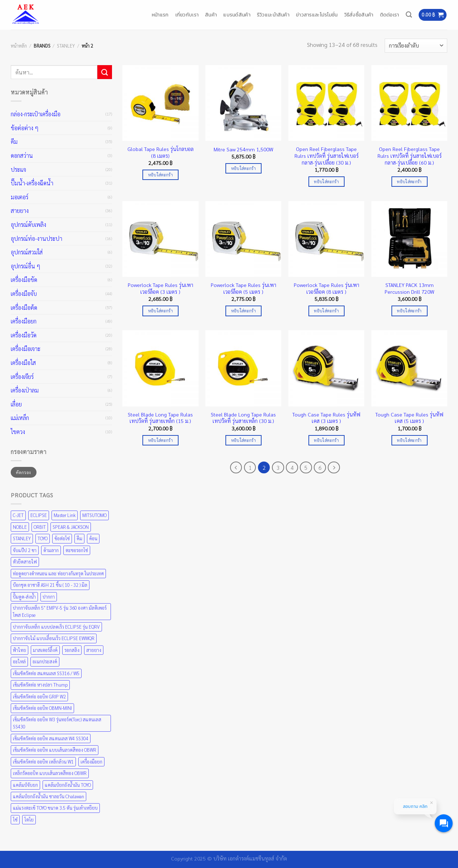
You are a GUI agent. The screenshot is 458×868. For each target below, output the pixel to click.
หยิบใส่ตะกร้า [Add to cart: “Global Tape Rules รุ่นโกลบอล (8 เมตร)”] (160, 175)
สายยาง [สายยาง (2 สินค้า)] (94, 650)
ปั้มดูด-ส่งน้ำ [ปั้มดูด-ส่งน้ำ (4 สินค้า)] (24, 597)
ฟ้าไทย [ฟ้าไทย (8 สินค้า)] (20, 650)
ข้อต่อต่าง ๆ (25, 128)
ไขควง (18, 432)
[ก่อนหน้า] (236, 468)
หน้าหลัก (19, 46)
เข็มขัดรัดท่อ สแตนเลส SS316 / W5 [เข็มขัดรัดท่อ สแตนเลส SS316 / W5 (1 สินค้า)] (46, 673)
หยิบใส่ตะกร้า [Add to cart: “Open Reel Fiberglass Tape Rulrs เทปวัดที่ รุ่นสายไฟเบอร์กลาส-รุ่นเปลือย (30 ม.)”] (326, 182)
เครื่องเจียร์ (22, 377)
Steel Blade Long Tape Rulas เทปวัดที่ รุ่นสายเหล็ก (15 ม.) (160, 418)
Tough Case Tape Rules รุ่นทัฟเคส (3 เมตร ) (326, 418)
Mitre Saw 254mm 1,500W (243, 149)
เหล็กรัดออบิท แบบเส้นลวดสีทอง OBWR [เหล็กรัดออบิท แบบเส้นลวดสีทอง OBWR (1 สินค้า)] (50, 773)
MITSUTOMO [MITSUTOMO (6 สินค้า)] (94, 515)
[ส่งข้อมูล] (104, 72)
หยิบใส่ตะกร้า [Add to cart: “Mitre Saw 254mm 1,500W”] (243, 168)
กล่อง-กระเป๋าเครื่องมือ (36, 114)
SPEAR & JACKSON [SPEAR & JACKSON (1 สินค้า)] (71, 527)
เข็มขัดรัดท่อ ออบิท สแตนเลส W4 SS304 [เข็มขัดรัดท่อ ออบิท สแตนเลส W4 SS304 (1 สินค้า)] (51, 738)
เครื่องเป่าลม (25, 390)
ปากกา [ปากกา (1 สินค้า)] (49, 597)
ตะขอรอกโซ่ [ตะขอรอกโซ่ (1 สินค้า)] (77, 550)
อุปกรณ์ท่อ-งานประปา (36, 238)
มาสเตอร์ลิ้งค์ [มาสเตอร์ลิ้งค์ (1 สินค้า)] (45, 650)
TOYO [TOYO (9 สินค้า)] (43, 538)
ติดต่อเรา (390, 15)
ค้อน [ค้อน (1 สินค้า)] (93, 538)
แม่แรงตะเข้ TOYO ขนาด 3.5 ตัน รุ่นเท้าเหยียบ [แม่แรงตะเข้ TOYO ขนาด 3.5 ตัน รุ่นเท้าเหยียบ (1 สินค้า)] (55, 808)
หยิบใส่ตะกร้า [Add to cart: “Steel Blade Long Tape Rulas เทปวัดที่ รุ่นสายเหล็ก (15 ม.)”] (160, 440)
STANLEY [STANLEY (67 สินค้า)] (22, 538)
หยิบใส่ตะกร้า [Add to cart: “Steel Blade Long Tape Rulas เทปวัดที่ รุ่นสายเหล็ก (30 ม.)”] (243, 440)
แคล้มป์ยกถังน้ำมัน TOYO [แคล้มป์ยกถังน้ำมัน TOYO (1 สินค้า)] (68, 785)
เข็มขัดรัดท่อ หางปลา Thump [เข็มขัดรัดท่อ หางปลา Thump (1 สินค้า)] (40, 685)
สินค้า (211, 15)
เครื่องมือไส (23, 363)
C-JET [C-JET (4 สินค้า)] (18, 515)
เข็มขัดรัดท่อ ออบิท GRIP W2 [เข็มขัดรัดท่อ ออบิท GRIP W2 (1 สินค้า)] (39, 696)
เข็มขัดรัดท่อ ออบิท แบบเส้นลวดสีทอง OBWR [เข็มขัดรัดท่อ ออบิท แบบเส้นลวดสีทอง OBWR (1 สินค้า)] (55, 750)
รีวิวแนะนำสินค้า (273, 15)
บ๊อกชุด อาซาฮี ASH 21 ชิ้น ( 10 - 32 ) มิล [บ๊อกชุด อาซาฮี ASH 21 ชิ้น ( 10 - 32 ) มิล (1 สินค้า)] (50, 585)
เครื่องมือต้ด (24, 308)
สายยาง (20, 211)
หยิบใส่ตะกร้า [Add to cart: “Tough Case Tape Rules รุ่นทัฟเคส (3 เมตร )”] (326, 440)
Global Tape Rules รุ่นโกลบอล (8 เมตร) (160, 152)
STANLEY (66, 46)
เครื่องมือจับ (24, 294)
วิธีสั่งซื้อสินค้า (359, 15)
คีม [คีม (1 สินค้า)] (79, 538)
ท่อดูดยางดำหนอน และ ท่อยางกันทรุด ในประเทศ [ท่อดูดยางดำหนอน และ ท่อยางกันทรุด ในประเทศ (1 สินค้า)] (58, 573)
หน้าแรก (160, 15)
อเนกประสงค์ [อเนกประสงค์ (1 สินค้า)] (45, 661)
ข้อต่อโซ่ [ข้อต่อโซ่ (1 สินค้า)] (62, 538)
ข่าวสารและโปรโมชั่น (317, 15)
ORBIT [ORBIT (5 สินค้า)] (40, 527)
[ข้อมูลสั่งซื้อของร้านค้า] (416, 46)
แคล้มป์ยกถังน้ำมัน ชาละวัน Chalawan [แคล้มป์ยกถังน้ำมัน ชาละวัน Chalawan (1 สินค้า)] (48, 796)
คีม (14, 142)
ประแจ (18, 169)
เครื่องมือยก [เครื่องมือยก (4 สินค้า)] (91, 762)
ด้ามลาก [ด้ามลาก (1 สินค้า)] (51, 550)
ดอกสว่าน (22, 155)
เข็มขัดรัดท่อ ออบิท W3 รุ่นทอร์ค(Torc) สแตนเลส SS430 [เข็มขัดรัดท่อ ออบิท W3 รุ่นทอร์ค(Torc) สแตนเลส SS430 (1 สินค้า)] (57, 723)
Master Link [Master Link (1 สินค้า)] (65, 515)
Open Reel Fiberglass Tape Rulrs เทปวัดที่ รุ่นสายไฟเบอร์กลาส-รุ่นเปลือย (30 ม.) (327, 155)
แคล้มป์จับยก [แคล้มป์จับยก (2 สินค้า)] (25, 785)
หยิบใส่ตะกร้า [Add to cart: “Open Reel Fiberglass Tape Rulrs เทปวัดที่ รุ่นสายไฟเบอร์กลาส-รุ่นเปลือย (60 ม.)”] (409, 182)
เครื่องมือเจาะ (26, 349)
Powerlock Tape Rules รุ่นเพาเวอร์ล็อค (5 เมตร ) (243, 288)
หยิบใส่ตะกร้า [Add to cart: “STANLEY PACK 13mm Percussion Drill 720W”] (409, 311)
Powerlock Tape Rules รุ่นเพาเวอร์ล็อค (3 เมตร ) (160, 288)
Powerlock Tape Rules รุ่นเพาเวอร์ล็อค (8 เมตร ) (327, 288)
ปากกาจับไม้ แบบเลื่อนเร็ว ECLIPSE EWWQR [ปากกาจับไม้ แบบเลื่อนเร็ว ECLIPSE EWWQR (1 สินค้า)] (54, 638)
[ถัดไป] (334, 468)
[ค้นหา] (409, 15)
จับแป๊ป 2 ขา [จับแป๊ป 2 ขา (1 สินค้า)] (25, 550)
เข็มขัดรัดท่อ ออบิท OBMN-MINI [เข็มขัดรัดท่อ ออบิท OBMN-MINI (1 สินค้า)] (42, 708)
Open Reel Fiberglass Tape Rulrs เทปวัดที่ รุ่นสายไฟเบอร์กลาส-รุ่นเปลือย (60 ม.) (410, 155)
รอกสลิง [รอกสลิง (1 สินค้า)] (72, 650)
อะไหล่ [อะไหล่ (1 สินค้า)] (19, 661)
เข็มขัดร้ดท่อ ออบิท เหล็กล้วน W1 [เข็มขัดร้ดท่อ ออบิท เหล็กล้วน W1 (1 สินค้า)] (43, 762)
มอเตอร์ (20, 197)
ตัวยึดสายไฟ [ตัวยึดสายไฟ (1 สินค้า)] (25, 562)
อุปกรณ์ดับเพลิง (28, 225)
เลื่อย (16, 404)
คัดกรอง (23, 472)
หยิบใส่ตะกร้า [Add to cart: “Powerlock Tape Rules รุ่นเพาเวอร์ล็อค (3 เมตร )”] (160, 311)
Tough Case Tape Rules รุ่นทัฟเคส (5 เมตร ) (409, 418)
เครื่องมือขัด (24, 280)
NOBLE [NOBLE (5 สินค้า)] (20, 527)
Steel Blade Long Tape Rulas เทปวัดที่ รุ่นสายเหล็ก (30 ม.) (243, 418)
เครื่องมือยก (24, 321)
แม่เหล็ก (20, 418)
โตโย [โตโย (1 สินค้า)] (29, 820)
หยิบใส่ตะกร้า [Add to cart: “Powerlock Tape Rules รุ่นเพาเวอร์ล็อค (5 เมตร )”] (243, 311)
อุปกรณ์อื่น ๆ (26, 266)
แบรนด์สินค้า (237, 15)
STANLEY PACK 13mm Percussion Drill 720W (410, 288)
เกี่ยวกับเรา (187, 15)
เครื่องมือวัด (24, 335)
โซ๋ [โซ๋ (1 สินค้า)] (15, 820)
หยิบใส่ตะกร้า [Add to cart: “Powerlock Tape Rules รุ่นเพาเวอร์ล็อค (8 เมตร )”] (326, 311)
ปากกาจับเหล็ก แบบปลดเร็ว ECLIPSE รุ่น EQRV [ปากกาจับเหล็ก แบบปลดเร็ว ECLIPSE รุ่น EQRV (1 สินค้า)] (56, 627)
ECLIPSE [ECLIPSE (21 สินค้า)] (39, 515)
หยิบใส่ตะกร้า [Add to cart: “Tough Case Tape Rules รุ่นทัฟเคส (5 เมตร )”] (409, 440)
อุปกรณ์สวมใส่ (27, 252)
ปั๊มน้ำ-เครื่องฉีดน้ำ (32, 183)
